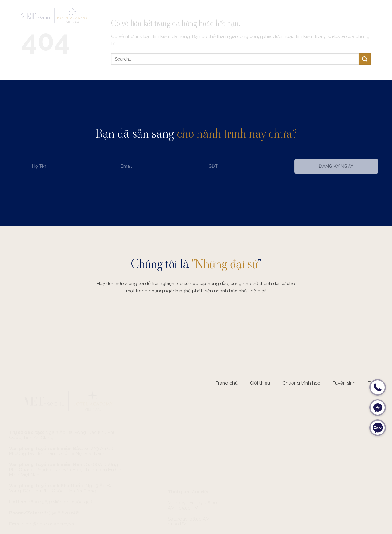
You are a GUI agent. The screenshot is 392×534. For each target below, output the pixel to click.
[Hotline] (378, 387)
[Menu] (376, 15)
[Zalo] (378, 428)
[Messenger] (378, 408)
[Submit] (365, 59)
